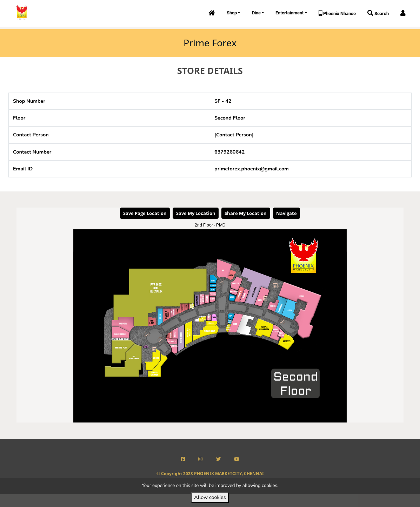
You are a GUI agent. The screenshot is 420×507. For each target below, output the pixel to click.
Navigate (286, 213)
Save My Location (196, 213)
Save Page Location (145, 213)
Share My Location (246, 213)
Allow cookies (210, 497)
